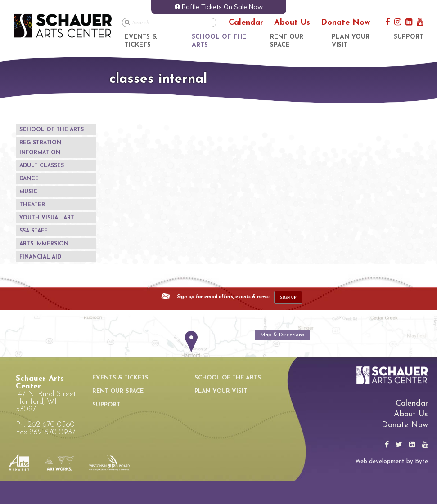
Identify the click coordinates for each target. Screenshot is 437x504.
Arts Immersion (44, 244)
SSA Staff (33, 231)
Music (28, 192)
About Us (292, 23)
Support (409, 37)
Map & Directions (282, 335)
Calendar (246, 23)
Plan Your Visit (221, 391)
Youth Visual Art (47, 218)
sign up (288, 297)
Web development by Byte (392, 462)
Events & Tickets (120, 378)
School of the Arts (52, 130)
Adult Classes (42, 166)
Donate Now (345, 23)
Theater (32, 205)
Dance (29, 179)
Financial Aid (40, 257)
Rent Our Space (118, 391)
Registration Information (40, 148)
